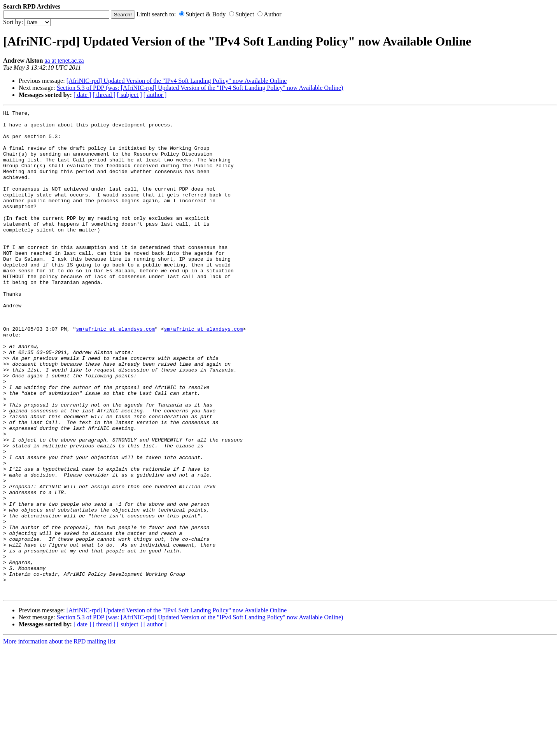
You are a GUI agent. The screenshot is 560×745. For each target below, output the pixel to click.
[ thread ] (104, 95)
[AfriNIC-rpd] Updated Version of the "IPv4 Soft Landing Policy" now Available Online (177, 81)
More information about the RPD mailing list (59, 738)
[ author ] (155, 95)
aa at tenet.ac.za (64, 60)
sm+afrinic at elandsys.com (115, 373)
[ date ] (82, 95)
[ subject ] (129, 95)
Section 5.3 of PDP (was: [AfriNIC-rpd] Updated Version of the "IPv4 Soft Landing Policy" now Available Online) (200, 88)
